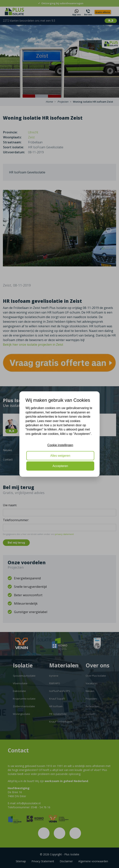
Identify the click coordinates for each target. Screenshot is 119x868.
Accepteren (60, 466)
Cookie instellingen (60, 445)
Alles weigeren (60, 455)
